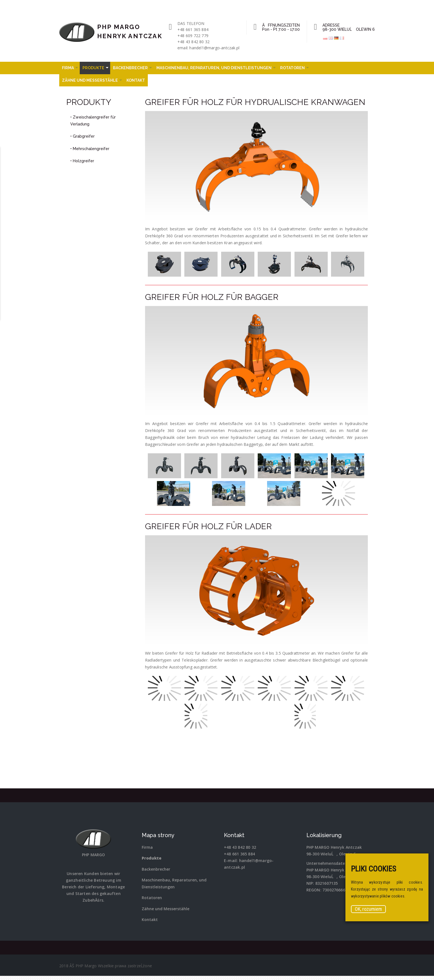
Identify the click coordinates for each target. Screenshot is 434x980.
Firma (68, 68)
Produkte (93, 68)
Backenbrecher (130, 68)
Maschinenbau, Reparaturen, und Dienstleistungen (214, 68)
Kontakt (136, 80)
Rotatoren (292, 68)
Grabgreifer (84, 136)
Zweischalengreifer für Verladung (93, 121)
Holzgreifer (83, 161)
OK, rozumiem (368, 909)
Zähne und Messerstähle (90, 80)
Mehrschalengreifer (91, 149)
